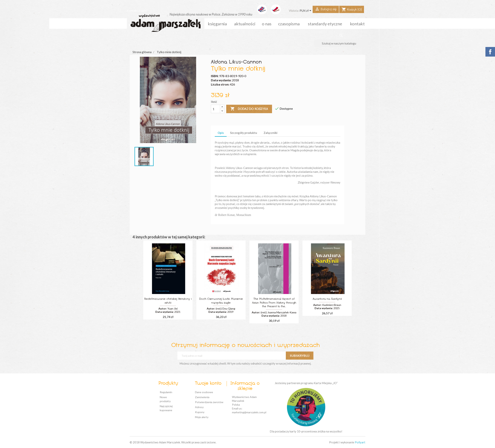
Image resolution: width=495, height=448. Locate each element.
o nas (267, 24)
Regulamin (166, 392)
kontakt (357, 24)
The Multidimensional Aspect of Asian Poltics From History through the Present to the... (274, 303)
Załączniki (270, 133)
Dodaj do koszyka (249, 109)
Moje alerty (202, 417)
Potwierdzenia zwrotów (209, 402)
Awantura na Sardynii (327, 299)
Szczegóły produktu (244, 133)
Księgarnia (217, 24)
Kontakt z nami (137, 10)
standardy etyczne (325, 24)
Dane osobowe (204, 392)
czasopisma (289, 24)
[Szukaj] (341, 43)
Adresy (199, 407)
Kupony (200, 412)
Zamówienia (202, 397)
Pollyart (360, 442)
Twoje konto (208, 384)
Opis (221, 133)
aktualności (245, 24)
